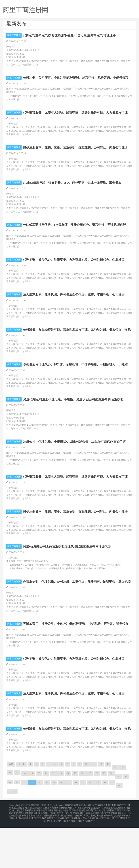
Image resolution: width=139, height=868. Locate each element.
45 (98, 826)
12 (101, 807)
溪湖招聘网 (56, 861)
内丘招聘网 (67, 861)
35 (24, 826)
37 (40, 826)
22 (53, 817)
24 (68, 817)
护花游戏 (97, 848)
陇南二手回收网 (57, 859)
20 (39, 817)
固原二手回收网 (41, 859)
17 (17, 816)
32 (126, 820)
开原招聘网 (120, 859)
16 (10, 816)
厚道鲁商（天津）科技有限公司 (42, 857)
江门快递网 (39, 855)
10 (86, 807)
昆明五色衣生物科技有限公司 (71, 857)
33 (10, 825)
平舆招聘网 (28, 855)
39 (54, 826)
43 (83, 826)
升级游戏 (63, 851)
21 (46, 817)
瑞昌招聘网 (111, 853)
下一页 (12, 835)
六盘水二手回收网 (89, 859)
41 (69, 826)
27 (90, 817)
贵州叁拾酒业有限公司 (111, 855)
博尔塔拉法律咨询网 (95, 853)
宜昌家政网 (78, 855)
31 (119, 820)
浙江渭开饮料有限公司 (97, 857)
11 (94, 807)
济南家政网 (17, 855)
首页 (11, 807)
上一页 (22, 807)
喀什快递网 (51, 855)
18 (24, 817)
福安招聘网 (80, 853)
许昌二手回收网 (106, 859)
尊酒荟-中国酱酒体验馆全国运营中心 (86, 851)
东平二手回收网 (73, 859)
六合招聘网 (90, 861)
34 (17, 825)
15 (123, 810)
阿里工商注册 (14, 35)
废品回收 (88, 848)
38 (47, 826)
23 (61, 817)
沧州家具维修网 (51, 851)
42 (76, 826)
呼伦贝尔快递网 (48, 853)
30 (111, 817)
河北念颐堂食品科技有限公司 (26, 853)
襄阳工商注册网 (35, 851)
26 (82, 817)
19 (32, 817)
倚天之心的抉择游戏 (118, 857)
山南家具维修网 (92, 855)
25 (75, 817)
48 (119, 829)
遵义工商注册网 (19, 851)
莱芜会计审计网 (64, 855)
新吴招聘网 (79, 861)
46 (105, 826)
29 (104, 817)
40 (61, 826)
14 (115, 810)
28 (97, 817)
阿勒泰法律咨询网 (65, 853)
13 (108, 807)
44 (90, 826)
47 (112, 826)
